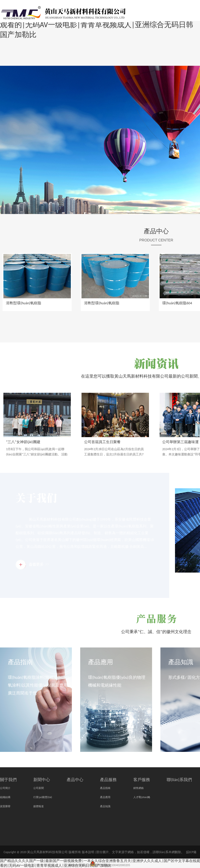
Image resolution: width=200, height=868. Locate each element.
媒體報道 (39, 806)
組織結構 (5, 797)
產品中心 (156, 231)
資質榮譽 (5, 806)
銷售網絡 (139, 788)
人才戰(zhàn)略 (142, 797)
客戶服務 (142, 780)
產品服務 (108, 780)
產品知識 (181, 662)
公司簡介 (5, 788)
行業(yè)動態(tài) (43, 797)
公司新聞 (39, 788)
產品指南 (20, 662)
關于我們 (8, 780)
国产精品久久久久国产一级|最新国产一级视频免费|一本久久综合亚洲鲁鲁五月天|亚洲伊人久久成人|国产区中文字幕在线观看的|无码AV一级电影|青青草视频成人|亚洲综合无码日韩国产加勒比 (100, 863)
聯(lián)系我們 (179, 780)
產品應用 (101, 662)
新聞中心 (42, 780)
